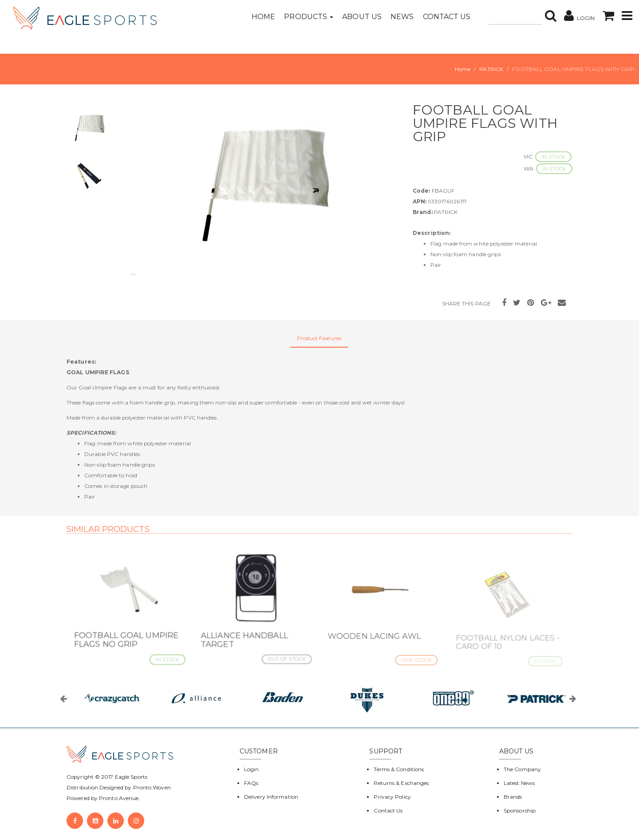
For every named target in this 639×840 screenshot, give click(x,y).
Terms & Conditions (399, 769)
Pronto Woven (152, 787)
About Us (362, 17)
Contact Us (447, 17)
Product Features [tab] (319, 338)
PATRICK (491, 69)
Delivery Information (271, 797)
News (402, 17)
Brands (513, 797)
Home (263, 17)
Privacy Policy (392, 797)
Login (252, 769)
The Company (522, 769)
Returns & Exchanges (401, 783)
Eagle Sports (130, 777)
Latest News (519, 783)
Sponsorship (520, 810)
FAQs (251, 783)
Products (309, 17)
